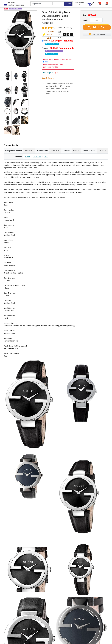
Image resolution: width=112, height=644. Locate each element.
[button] (107, 3)
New (59, 42)
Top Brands (37, 156)
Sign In (89, 4)
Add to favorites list (97, 34)
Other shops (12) (51, 73)
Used (59, 51)
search (68, 4)
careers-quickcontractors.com (16, 4)
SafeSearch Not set (80, 4)
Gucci (46, 156)
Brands (27, 156)
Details (46, 62)
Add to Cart (97, 27)
